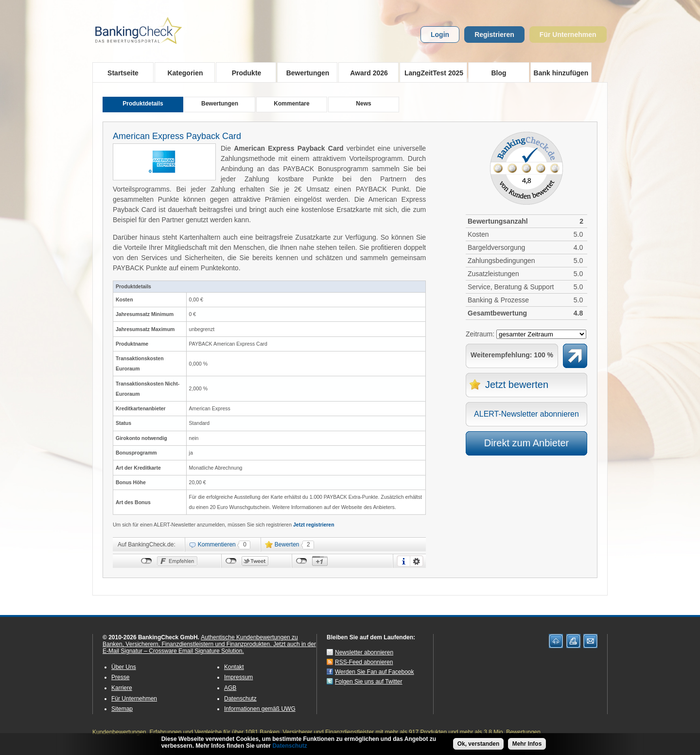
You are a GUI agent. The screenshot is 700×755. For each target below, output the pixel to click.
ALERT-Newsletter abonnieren (526, 414)
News (363, 104)
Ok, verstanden (479, 744)
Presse (120, 677)
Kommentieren (217, 544)
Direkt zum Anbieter (527, 443)
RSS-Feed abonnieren (364, 662)
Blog (499, 73)
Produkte (243, 72)
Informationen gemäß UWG (260, 709)
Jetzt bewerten (517, 385)
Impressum (238, 677)
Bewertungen (305, 72)
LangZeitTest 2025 (431, 72)
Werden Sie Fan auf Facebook (375, 672)
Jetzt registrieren (314, 525)
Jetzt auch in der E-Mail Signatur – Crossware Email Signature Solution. (209, 648)
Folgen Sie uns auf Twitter (369, 682)
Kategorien (182, 72)
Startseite (123, 73)
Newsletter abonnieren (364, 652)
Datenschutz (240, 699)
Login (440, 35)
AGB (230, 688)
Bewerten (287, 544)
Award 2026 (366, 72)
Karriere (122, 688)
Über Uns (124, 667)
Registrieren (494, 35)
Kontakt (234, 667)
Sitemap (122, 709)
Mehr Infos (527, 744)
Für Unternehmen (568, 35)
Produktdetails (143, 104)
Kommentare (291, 104)
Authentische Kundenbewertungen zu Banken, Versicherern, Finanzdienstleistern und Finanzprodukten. (200, 641)
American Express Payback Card (177, 136)
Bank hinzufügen (561, 73)
